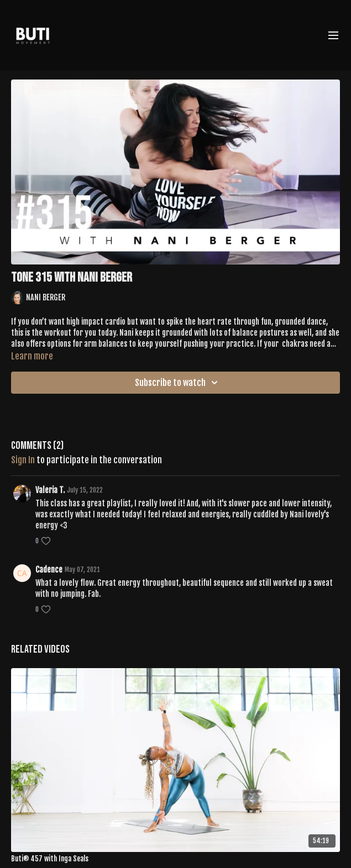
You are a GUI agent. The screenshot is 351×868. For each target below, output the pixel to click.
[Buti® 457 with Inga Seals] (175, 859)
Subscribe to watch (178, 383)
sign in (23, 460)
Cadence (49, 570)
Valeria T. (50, 490)
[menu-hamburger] (333, 35)
